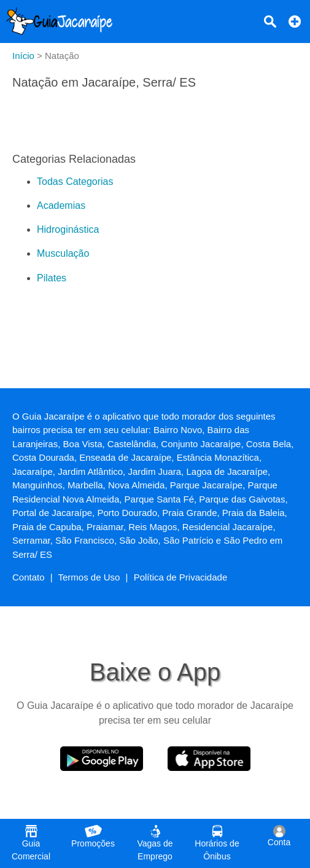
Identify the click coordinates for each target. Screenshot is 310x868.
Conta (279, 836)
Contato (29, 577)
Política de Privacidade (181, 577)
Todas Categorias (75, 182)
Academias (61, 205)
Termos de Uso (89, 577)
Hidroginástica (68, 229)
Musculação (63, 253)
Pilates (52, 278)
